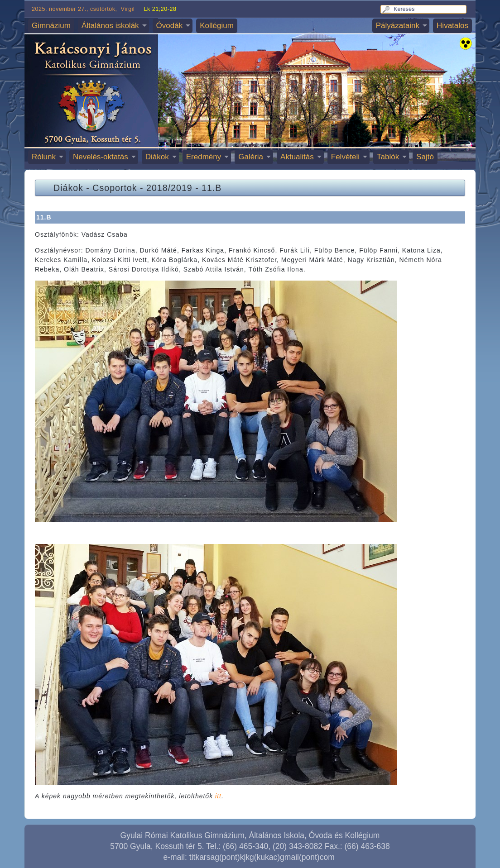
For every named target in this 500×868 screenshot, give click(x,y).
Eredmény (204, 157)
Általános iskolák (110, 26)
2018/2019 (169, 188)
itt (218, 796)
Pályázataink (398, 26)
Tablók (388, 157)
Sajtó (425, 157)
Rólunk (44, 157)
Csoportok (115, 188)
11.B (212, 188)
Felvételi (345, 157)
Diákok (157, 157)
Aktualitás (297, 157)
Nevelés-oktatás (101, 157)
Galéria (251, 157)
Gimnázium (51, 26)
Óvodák (170, 26)
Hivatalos (452, 26)
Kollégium (217, 26)
